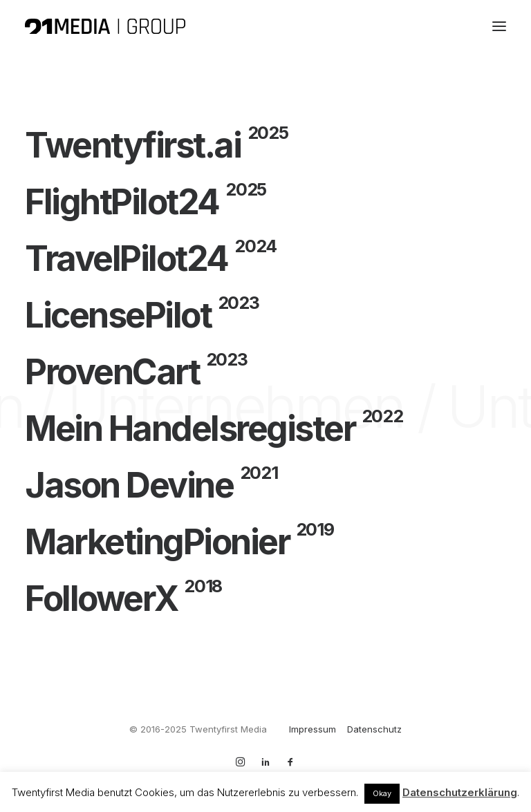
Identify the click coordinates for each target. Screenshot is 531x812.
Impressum (313, 729)
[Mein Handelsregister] (265, 428)
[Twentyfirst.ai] (265, 145)
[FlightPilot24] (265, 202)
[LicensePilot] (265, 315)
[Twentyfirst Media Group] (105, 26)
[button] (499, 26)
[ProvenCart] (265, 372)
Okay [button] (382, 793)
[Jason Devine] (265, 485)
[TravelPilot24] (265, 258)
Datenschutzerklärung (460, 792)
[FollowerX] (265, 598)
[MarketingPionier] (265, 542)
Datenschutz (374, 729)
